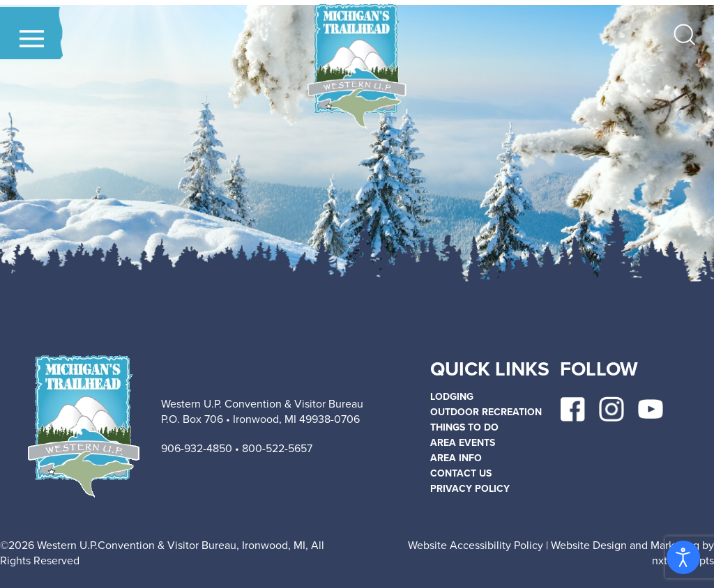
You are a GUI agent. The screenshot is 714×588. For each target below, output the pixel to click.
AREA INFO (456, 458)
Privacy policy (470, 489)
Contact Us (461, 473)
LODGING (452, 397)
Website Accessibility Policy (476, 545)
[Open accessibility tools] (683, 557)
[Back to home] (357, 66)
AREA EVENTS (463, 443)
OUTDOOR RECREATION (486, 412)
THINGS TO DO (464, 427)
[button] (32, 39)
